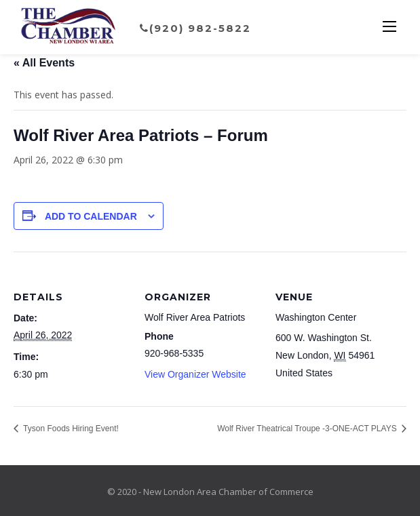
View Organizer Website (195, 374)
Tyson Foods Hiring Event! (70, 429)
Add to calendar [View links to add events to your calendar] (91, 216)
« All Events (44, 63)
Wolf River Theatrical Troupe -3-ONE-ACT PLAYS (308, 429)
